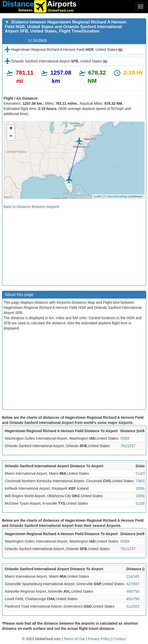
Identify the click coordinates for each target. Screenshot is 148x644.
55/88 (125, 438)
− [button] (11, 136)
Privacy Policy (100, 639)
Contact (120, 639)
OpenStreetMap (117, 196)
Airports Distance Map (76, 302)
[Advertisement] (74, 245)
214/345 (133, 576)
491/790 (133, 599)
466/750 (133, 591)
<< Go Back (37, 40)
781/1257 (128, 446)
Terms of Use (75, 639)
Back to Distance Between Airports (31, 207)
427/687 (133, 584)
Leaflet (98, 196)
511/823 (133, 606)
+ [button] (11, 129)
